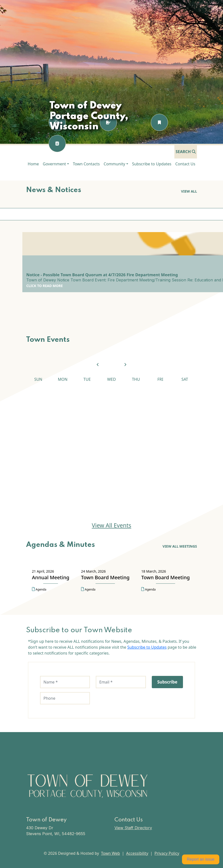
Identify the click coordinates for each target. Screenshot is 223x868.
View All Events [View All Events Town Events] (112, 525)
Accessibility (137, 853)
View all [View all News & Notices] (189, 191)
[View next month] (125, 365)
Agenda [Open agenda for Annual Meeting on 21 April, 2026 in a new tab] (39, 589)
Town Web (110, 853)
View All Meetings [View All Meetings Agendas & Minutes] (180, 546)
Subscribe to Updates (147, 647)
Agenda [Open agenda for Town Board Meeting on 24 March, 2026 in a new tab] (88, 589)
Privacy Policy (167, 853)
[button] (56, 164)
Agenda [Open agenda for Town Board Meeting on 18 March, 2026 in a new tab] (148, 589)
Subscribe (167, 682)
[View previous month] (98, 365)
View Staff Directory (133, 828)
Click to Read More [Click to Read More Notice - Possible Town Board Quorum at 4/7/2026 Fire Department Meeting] (45, 286)
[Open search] (186, 152)
